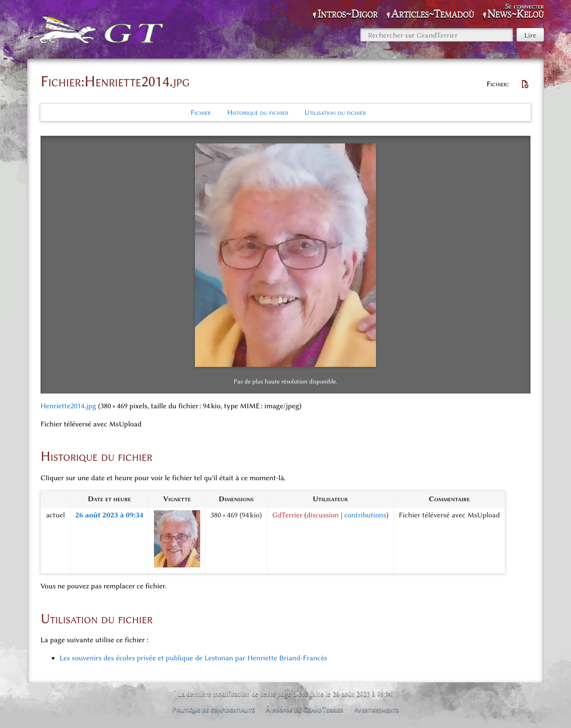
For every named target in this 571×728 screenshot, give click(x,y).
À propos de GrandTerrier (305, 709)
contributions (365, 515)
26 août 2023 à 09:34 (109, 515)
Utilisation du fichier (335, 112)
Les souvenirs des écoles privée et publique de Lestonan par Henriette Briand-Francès (193, 658)
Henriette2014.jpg (68, 406)
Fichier (201, 112)
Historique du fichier (257, 112)
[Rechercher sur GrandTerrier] (437, 35)
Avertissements (377, 709)
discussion (323, 515)
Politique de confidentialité (214, 709)
